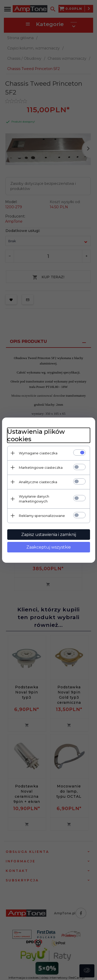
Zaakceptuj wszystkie (49, 547)
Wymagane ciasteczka (38, 453)
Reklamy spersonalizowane (42, 516)
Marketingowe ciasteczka (41, 467)
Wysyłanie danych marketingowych (34, 499)
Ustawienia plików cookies (36, 435)
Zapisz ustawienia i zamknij (49, 535)
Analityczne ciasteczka (38, 482)
